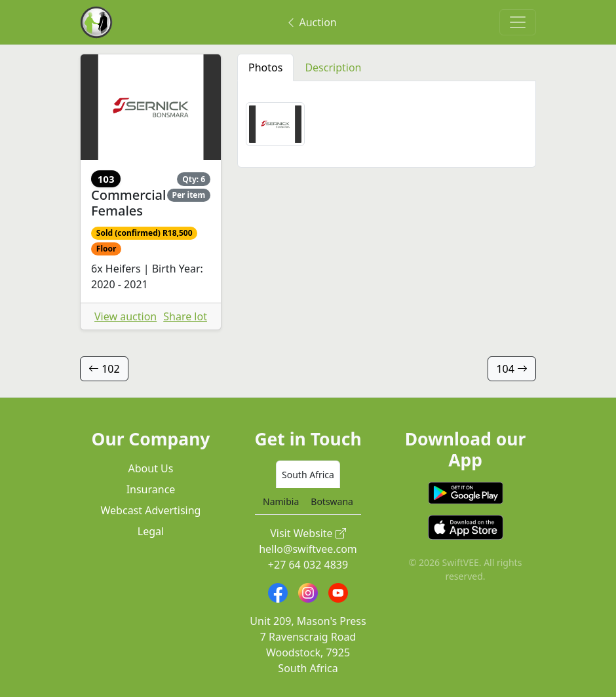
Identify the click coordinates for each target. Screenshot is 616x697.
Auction (311, 22)
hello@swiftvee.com (308, 549)
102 (104, 369)
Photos (265, 67)
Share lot (185, 316)
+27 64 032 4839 (308, 565)
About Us (151, 468)
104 (512, 369)
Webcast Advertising (151, 510)
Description (333, 67)
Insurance (151, 489)
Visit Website (308, 533)
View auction (125, 316)
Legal (151, 531)
